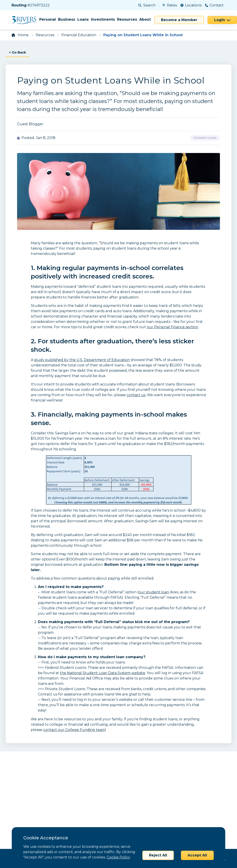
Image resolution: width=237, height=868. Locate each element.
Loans (83, 19)
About (145, 19)
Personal (48, 19)
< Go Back (18, 53)
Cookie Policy (118, 857)
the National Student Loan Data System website (103, 673)
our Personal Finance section (172, 327)
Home (23, 35)
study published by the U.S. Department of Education (82, 360)
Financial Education (79, 35)
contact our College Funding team (74, 730)
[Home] (25, 20)
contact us (136, 395)
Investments (103, 19)
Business (67, 19)
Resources (127, 19)
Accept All (197, 855)
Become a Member (179, 20)
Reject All (158, 855)
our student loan (154, 592)
